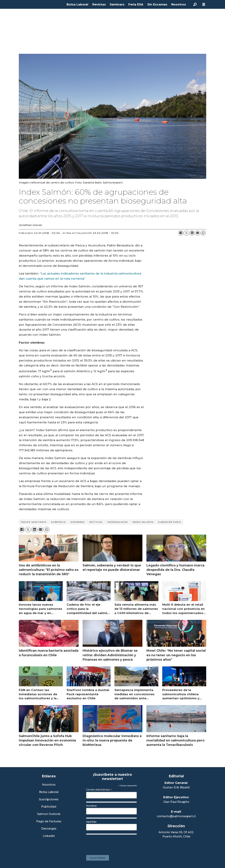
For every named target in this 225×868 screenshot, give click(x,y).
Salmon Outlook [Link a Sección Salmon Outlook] (49, 814)
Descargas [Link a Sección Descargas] (49, 829)
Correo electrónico (99, 790)
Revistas (99, 4)
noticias (96, 522)
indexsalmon (117, 522)
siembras (77, 522)
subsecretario (169, 522)
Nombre (91, 806)
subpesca (58, 522)
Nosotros (179, 4)
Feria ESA (136, 4)
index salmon (143, 522)
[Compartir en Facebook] (181, 233)
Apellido (91, 822)
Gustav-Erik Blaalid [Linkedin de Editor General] (176, 787)
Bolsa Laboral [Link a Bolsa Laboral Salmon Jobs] (49, 792)
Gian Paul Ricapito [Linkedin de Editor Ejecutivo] (176, 802)
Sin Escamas (157, 4)
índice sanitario (34, 522)
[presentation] (113, 843)
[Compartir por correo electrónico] (198, 233)
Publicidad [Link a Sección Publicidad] (49, 807)
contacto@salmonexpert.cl (176, 816)
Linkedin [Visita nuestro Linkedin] (49, 836)
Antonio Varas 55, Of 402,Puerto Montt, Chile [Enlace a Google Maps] (176, 834)
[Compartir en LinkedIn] (192, 233)
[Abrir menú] (204, 4)
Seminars (117, 4)
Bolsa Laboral (77, 4)
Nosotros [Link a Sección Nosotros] (49, 785)
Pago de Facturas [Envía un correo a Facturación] (49, 822)
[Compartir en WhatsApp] (203, 233)
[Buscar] (195, 4)
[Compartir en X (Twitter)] (186, 233)
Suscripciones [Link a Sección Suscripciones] (49, 800)
